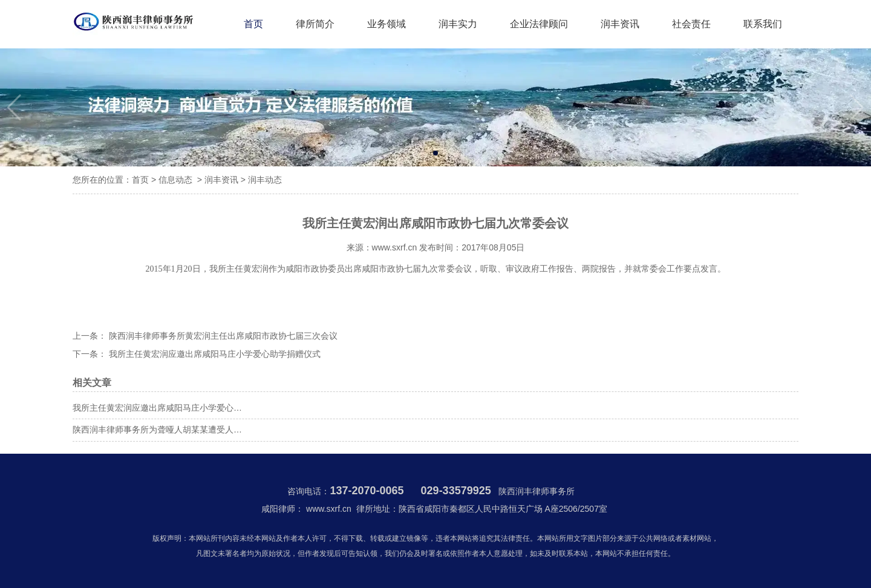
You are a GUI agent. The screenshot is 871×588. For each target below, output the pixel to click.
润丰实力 (458, 24)
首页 (253, 24)
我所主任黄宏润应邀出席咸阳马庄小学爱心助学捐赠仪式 (214, 354)
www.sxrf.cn (395, 247)
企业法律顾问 (539, 24)
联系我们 (763, 24)
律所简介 (315, 24)
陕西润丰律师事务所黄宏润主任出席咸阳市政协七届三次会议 (222, 336)
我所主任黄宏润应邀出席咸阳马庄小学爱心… (157, 408)
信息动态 (175, 180)
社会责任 (691, 24)
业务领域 (387, 24)
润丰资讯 (620, 24)
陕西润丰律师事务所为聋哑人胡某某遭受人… (157, 430)
